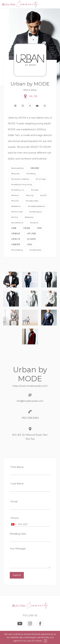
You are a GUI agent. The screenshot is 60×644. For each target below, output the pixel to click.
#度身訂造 (16, 239)
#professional (17, 223)
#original (34, 223)
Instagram (23, 106)
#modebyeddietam (37, 206)
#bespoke (29, 217)
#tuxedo (35, 190)
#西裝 (39, 228)
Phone (14, 518)
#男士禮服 (31, 233)
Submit (17, 575)
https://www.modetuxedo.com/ (30, 386)
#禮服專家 (16, 244)
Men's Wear (30, 90)
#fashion (15, 195)
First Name (17, 467)
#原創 (29, 244)
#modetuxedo (32, 201)
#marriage (41, 179)
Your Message (18, 549)
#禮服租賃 (16, 233)
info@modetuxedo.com (30, 401)
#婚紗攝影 (35, 168)
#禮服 (14, 228)
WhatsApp (45, 106)
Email (14, 502)
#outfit (43, 195)
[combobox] (14, 524)
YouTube (37, 106)
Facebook (30, 106)
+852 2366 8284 (30, 418)
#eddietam (16, 206)
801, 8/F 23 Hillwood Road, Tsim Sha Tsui (30, 437)
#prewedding (17, 168)
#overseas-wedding (20, 179)
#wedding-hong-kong (22, 184)
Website (15, 106)
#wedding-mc (18, 190)
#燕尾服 (27, 228)
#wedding (31, 173)
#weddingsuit (36, 212)
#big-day (15, 173)
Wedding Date (18, 534)
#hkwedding (17, 250)
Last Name (17, 484)
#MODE (15, 201)
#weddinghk (35, 250)
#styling (30, 195)
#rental (15, 217)
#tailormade (17, 212)
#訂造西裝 (31, 239)
